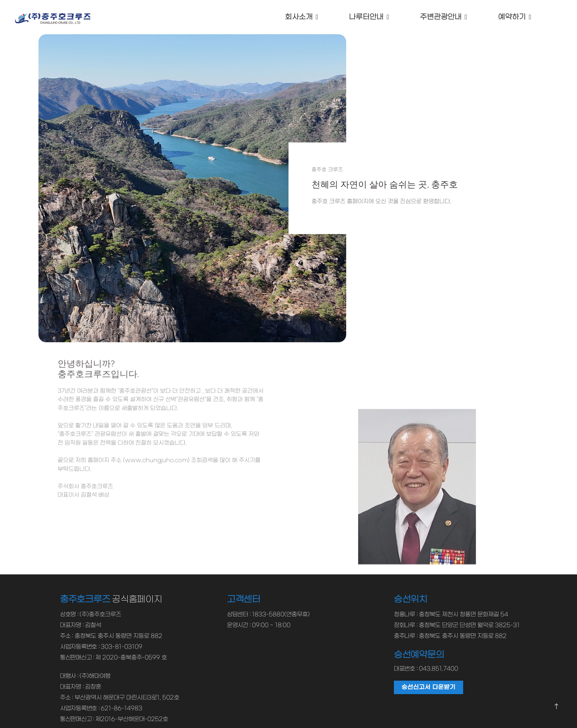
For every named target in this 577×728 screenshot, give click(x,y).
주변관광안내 (441, 17)
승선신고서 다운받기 (429, 687)
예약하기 (512, 17)
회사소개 (299, 17)
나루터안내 (366, 17)
